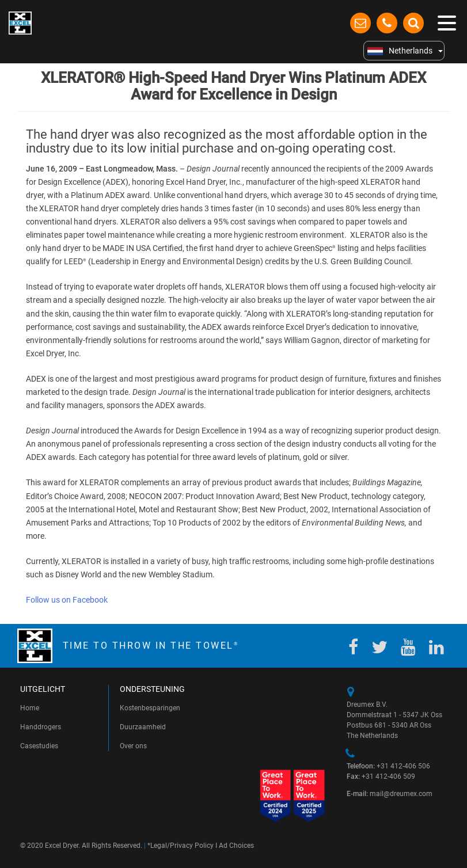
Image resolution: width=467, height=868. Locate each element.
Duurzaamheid (143, 727)
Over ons (133, 746)
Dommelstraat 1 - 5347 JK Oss (394, 715)
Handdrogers (41, 727)
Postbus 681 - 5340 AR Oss (389, 725)
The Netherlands (372, 736)
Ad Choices (236, 846)
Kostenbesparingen (150, 708)
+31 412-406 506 (388, 766)
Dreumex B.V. (367, 705)
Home (30, 708)
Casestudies (39, 746)
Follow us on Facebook (67, 600)
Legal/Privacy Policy (182, 846)
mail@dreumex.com (390, 794)
